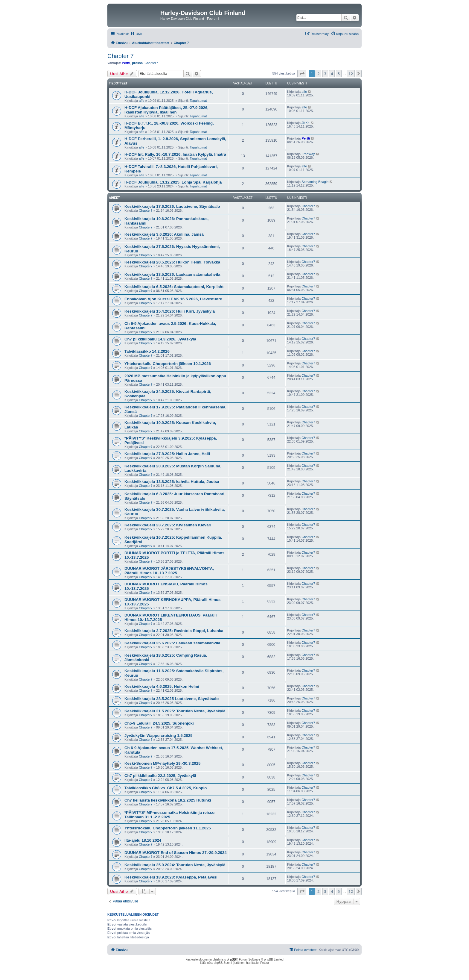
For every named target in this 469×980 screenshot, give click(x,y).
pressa (137, 63)
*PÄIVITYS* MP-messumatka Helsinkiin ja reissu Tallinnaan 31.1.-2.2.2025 (169, 815)
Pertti (126, 63)
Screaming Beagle (315, 182)
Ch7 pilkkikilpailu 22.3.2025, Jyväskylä (160, 776)
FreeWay (308, 154)
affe (141, 101)
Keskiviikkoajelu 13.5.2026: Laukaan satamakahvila (172, 274)
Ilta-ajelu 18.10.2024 (143, 840)
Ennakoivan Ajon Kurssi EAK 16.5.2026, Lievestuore (173, 299)
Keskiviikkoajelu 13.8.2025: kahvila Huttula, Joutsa (172, 482)
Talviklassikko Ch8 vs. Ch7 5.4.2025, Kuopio (166, 788)
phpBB (232, 959)
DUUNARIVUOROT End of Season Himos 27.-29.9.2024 (176, 853)
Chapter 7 (121, 56)
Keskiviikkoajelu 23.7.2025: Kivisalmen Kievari (168, 525)
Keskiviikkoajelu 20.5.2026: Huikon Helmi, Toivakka (172, 262)
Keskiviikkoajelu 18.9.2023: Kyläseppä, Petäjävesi (171, 877)
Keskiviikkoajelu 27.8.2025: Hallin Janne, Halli (167, 454)
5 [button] (339, 74)
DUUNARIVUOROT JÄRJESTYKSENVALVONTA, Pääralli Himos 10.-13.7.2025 (169, 571)
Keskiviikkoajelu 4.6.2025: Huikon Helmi (162, 686)
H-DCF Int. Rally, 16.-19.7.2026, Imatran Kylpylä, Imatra (175, 154)
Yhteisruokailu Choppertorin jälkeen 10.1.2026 (168, 364)
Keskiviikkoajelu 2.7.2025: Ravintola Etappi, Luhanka (174, 631)
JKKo (305, 123)
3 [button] (325, 74)
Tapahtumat (198, 101)
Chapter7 (151, 63)
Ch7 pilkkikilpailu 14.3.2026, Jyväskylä (160, 339)
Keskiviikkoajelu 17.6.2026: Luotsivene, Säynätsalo (172, 206)
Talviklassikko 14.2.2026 (147, 351)
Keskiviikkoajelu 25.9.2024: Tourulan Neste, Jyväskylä (175, 865)
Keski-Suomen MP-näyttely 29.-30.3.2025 (162, 763)
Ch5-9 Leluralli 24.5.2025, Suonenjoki (159, 723)
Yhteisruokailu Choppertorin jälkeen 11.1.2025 (168, 828)
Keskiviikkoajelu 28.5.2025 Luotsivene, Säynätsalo (172, 699)
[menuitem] (136, 34)
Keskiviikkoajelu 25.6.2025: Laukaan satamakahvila (172, 643)
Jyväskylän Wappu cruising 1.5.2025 (158, 736)
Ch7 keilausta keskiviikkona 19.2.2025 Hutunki (168, 800)
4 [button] (332, 74)
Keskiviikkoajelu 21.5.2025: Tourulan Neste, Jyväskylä (175, 711)
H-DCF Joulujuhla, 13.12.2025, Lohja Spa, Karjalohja (173, 182)
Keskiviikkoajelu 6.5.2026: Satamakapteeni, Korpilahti (175, 287)
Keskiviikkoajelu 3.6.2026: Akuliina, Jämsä (164, 234)
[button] (302, 74)
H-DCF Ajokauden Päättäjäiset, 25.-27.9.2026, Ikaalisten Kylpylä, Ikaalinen (166, 110)
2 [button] (318, 74)
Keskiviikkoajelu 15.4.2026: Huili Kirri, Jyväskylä (170, 311)
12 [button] (351, 74)
